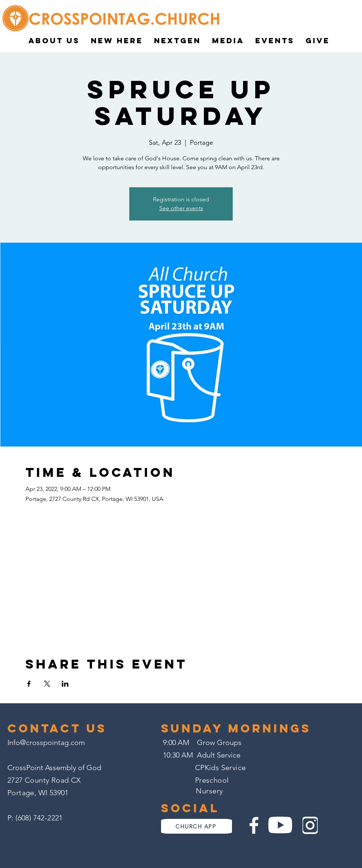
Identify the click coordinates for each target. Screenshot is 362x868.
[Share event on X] (47, 684)
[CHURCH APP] (197, 826)
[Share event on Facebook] (29, 684)
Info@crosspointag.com (46, 742)
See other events (181, 208)
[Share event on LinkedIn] (65, 684)
